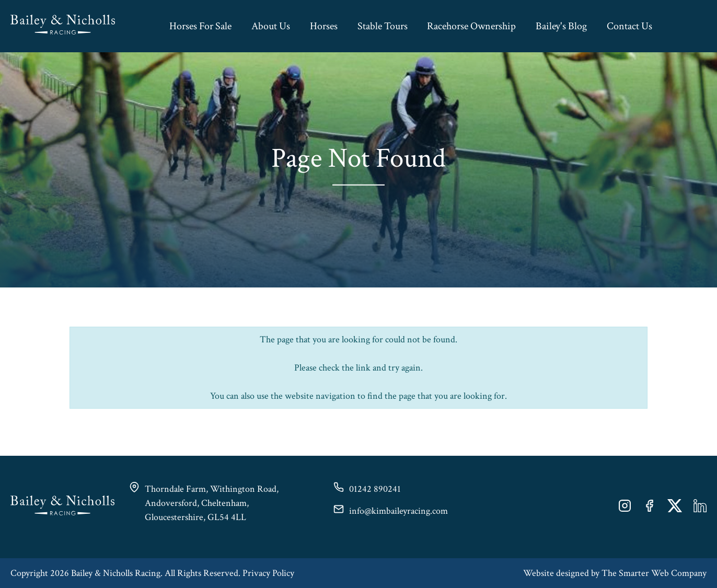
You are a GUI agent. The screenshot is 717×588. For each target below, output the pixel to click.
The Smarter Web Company (654, 573)
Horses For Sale (200, 26)
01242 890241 (375, 489)
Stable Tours (383, 26)
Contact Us (629, 26)
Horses (324, 26)
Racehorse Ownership (471, 26)
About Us (271, 26)
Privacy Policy (268, 573)
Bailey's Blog (561, 26)
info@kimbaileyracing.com (398, 511)
